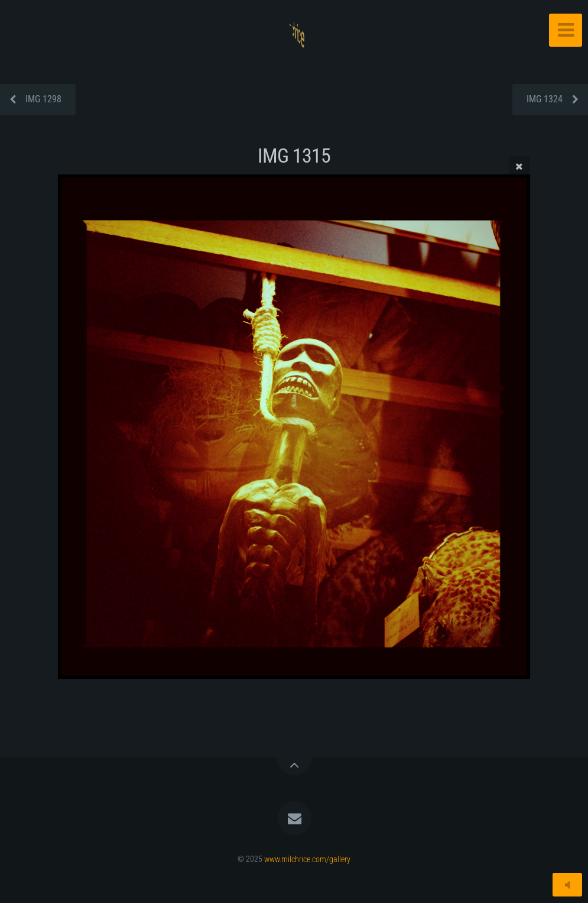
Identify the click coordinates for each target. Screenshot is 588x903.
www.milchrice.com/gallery (307, 859)
